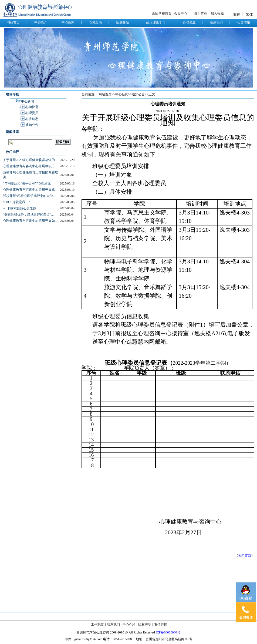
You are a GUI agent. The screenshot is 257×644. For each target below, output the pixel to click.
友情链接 (161, 625)
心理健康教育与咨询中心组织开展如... (30, 221)
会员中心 (181, 14)
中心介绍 (129, 625)
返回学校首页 (162, 14)
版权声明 (145, 625)
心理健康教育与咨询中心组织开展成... (30, 190)
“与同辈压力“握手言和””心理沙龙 (27, 183)
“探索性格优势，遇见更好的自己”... (28, 214)
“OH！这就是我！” (16, 202)
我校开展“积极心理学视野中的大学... (29, 196)
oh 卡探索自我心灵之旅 (20, 208)
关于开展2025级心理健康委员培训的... (30, 160)
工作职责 (97, 625)
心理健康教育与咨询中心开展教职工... (30, 166)
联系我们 (113, 625)
